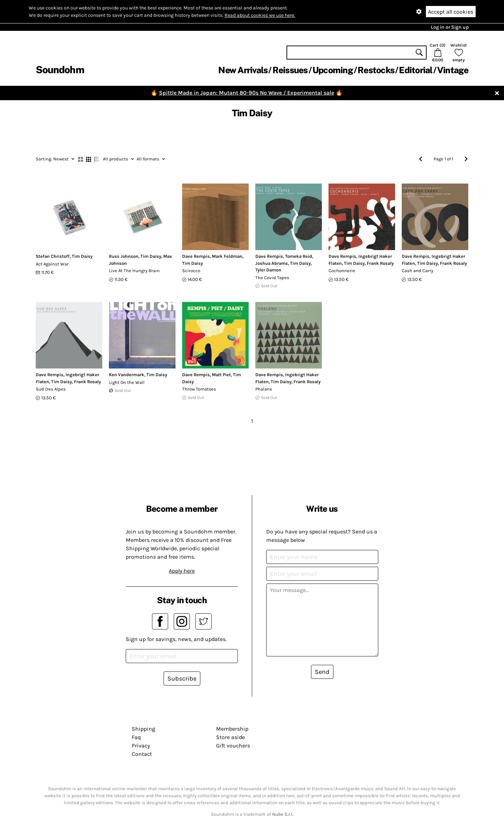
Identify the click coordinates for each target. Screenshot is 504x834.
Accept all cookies (451, 12)
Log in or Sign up (450, 27)
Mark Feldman (227, 256)
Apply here (182, 571)
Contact (142, 754)
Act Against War (52, 264)
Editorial (416, 70)
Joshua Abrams (272, 263)
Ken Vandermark (127, 375)
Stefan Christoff (53, 256)
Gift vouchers (233, 746)
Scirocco (191, 271)
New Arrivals (243, 70)
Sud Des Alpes (51, 389)
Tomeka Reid (299, 256)
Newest (55, 159)
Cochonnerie (342, 271)
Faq (136, 737)
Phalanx (264, 389)
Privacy (141, 746)
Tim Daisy (82, 256)
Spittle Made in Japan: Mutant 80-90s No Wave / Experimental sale (247, 93)
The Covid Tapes (272, 278)
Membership (232, 729)
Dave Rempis (196, 256)
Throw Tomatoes (199, 389)
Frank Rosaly (380, 263)
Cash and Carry (417, 271)
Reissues (290, 70)
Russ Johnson (124, 256)
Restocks (376, 70)
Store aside (230, 737)
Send (322, 672)
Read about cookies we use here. (260, 15)
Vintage (453, 70)
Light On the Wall (127, 382)
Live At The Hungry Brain (134, 271)
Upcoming (333, 70)
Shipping (143, 729)
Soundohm (60, 70)
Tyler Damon (268, 270)
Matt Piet (221, 375)
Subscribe (182, 678)
